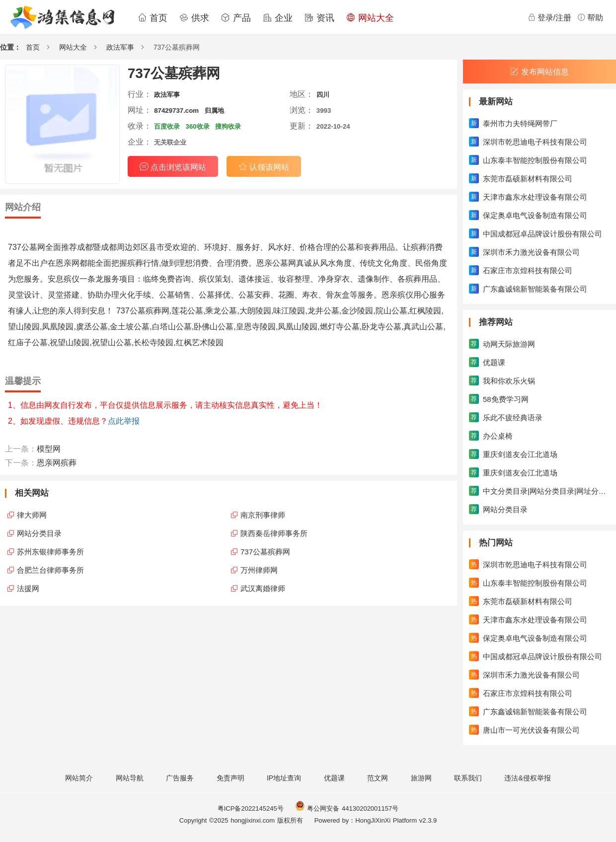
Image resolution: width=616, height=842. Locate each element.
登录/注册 (549, 17)
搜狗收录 (228, 126)
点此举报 (124, 421)
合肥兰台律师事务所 (50, 570)
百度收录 (167, 126)
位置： (10, 47)
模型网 (49, 449)
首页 (153, 18)
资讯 (319, 18)
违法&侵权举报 (527, 778)
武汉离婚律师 (263, 588)
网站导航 (130, 778)
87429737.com (176, 111)
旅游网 (421, 778)
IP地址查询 (284, 778)
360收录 (198, 126)
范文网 (378, 778)
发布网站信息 (539, 72)
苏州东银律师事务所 (50, 552)
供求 (194, 18)
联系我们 (468, 778)
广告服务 (180, 778)
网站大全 (370, 18)
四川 (323, 95)
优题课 (334, 778)
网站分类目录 (39, 533)
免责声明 (231, 778)
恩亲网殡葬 (57, 463)
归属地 (214, 111)
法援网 (28, 588)
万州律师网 (259, 570)
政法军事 (120, 47)
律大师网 (32, 515)
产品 (236, 18)
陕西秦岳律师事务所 (274, 533)
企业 (278, 18)
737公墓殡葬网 (265, 552)
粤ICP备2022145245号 (251, 808)
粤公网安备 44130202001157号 (347, 808)
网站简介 (79, 778)
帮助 (590, 17)
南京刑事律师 (263, 515)
